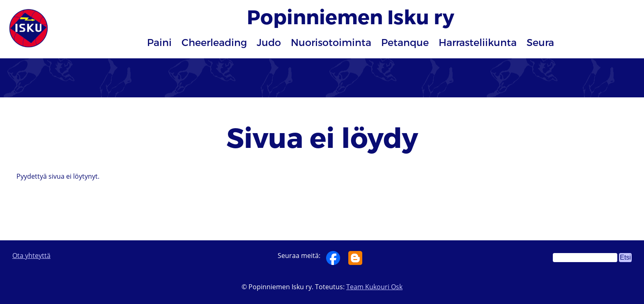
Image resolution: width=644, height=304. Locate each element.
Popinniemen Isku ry (351, 16)
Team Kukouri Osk (374, 287)
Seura (540, 42)
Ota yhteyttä (31, 256)
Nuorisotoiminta (331, 42)
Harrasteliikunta (478, 42)
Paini (159, 42)
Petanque (405, 42)
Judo (269, 42)
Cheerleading (214, 42)
